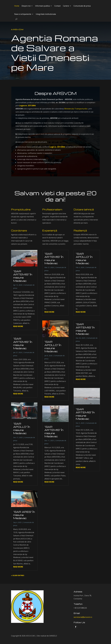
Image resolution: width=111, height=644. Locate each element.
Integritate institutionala (46, 14)
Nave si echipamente (23, 14)
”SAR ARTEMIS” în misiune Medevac (23, 276)
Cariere (66, 6)
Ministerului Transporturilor (76, 109)
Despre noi (26, 6)
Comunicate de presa (82, 6)
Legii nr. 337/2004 (57, 147)
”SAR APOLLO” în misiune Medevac (22, 428)
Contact (57, 6)
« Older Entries (18, 575)
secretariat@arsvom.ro (83, 617)
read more (18, 326)
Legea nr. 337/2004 (27, 106)
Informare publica (42, 6)
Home (17, 6)
